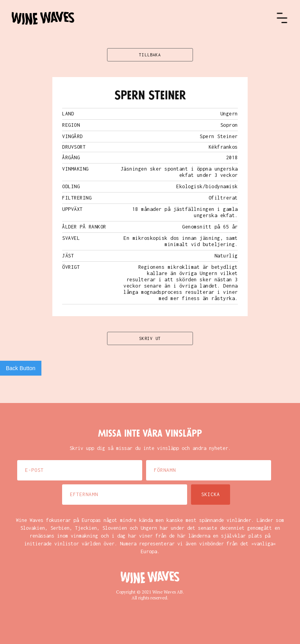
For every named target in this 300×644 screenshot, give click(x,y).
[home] (144, 18)
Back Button (21, 368)
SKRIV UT (150, 338)
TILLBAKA (150, 55)
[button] (282, 18)
